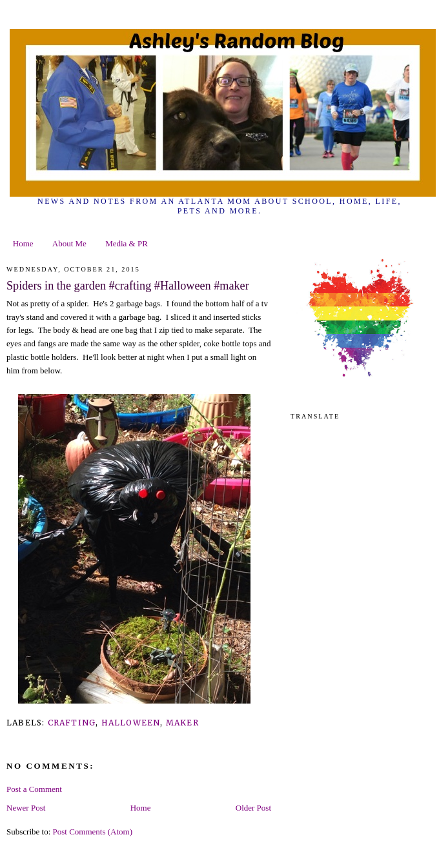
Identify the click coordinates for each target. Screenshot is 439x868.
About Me (69, 243)
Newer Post (26, 808)
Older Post (253, 808)
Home (23, 243)
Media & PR (127, 243)
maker (182, 723)
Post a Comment (34, 789)
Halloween (131, 723)
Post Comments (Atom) (93, 832)
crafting (72, 723)
